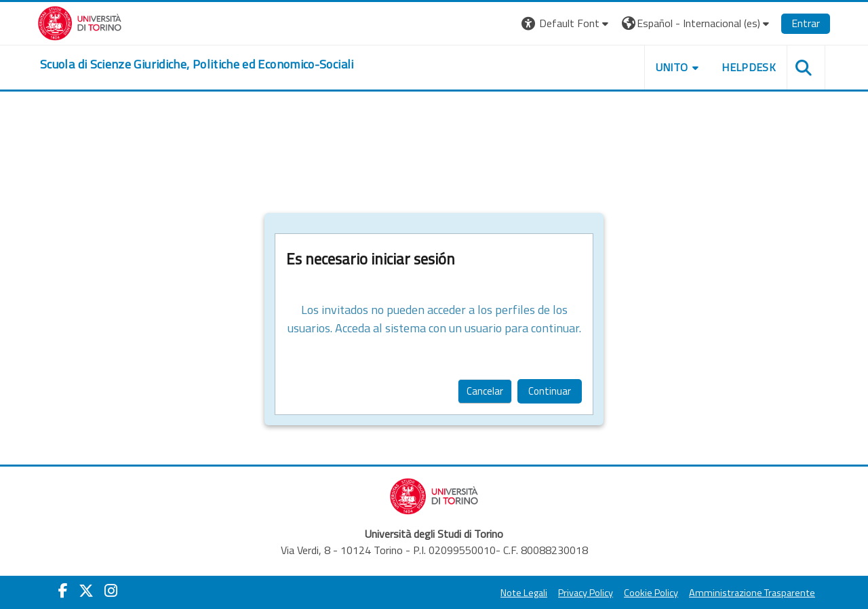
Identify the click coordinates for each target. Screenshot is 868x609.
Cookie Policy (651, 593)
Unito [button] (672, 67)
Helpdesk (749, 67)
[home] (197, 64)
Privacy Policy (586, 593)
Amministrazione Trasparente (752, 593)
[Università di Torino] (80, 22)
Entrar (806, 23)
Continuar (550, 391)
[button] (567, 23)
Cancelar (485, 391)
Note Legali (524, 593)
